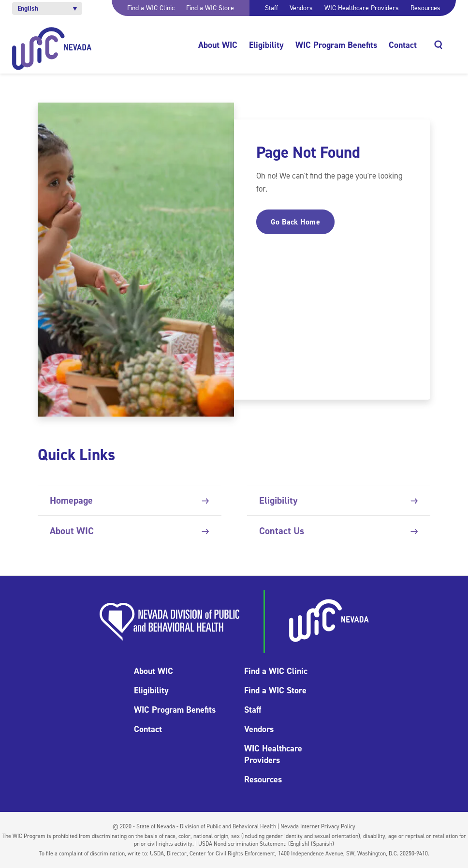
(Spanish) (322, 844)
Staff (271, 8)
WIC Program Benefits (336, 45)
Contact (403, 45)
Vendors (301, 8)
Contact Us (339, 531)
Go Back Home (295, 222)
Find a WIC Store (210, 8)
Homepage (129, 500)
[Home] (52, 49)
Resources (425, 8)
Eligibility (266, 45)
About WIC (218, 45)
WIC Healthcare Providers (362, 8)
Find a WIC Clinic (151, 8)
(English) (299, 844)
